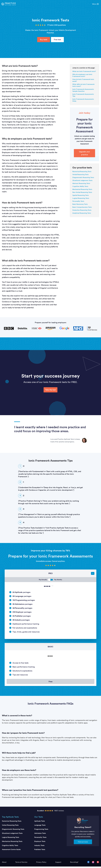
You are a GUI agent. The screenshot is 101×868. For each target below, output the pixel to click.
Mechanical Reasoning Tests (82, 189)
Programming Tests (41, 831)
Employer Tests (40, 843)
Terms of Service (21, 864)
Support (58, 864)
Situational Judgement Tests (82, 180)
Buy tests (44, 40)
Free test (57, 40)
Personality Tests (78, 201)
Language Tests (40, 827)
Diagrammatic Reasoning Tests (83, 177)
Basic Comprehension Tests (82, 207)
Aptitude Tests (40, 823)
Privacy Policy (41, 864)
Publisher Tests (40, 851)
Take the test (50, 390)
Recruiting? (74, 864)
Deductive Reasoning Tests (82, 210)
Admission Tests (40, 835)
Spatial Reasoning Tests (81, 195)
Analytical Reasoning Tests (82, 213)
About (4, 864)
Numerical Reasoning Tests (82, 171)
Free (50, 682)
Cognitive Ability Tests (80, 186)
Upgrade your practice (84, 153)
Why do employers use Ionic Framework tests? (82, 75)
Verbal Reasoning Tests (80, 174)
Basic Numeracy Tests (80, 204)
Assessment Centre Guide (11, 851)
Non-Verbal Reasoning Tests (82, 192)
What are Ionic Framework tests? (84, 71)
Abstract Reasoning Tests (81, 183)
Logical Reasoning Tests (81, 198)
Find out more (83, 843)
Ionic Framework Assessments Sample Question (83, 90)
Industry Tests (39, 847)
